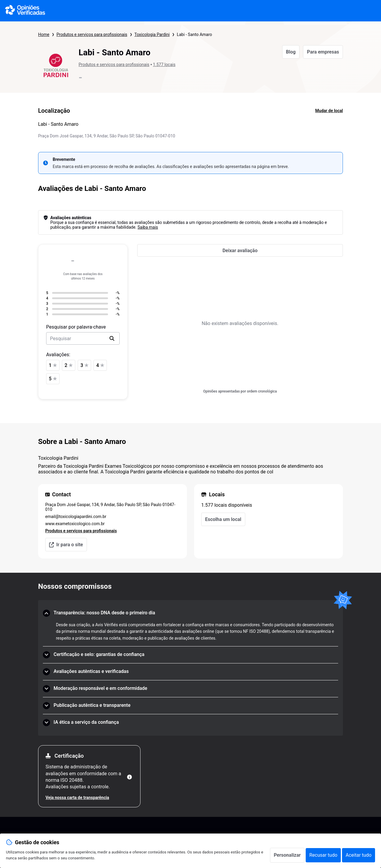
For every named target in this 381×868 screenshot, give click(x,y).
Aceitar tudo (359, 855)
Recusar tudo (323, 855)
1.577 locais (164, 65)
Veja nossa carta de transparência (77, 798)
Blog (291, 52)
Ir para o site (66, 545)
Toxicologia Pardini (152, 34)
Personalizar (287, 855)
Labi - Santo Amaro (194, 34)
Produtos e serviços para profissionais (92, 34)
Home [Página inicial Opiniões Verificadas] (44, 34)
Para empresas (323, 52)
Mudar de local (329, 111)
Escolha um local (223, 519)
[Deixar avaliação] (240, 250)
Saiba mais (148, 227)
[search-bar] (83, 338)
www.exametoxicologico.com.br (75, 524)
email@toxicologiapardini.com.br (76, 517)
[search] (112, 338)
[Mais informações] (129, 777)
